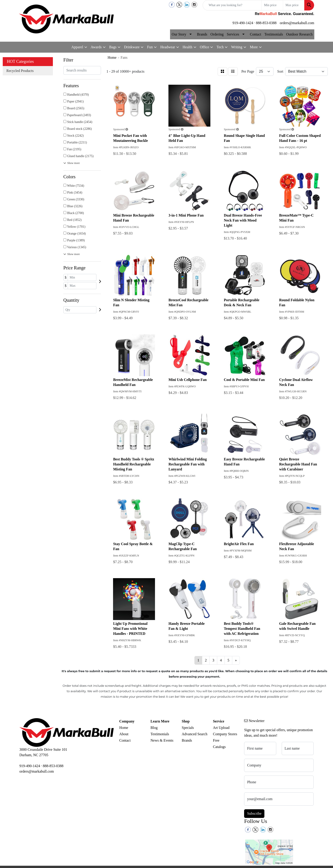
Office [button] (205, 47)
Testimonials (274, 34)
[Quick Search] (232, 5)
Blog (154, 728)
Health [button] (187, 47)
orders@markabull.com (297, 23)
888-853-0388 (266, 23)
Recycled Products (20, 71)
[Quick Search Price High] (294, 5)
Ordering (217, 34)
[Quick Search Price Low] (272, 5)
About (124, 734)
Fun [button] (150, 47)
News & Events (162, 740)
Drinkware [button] (132, 47)
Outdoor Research (299, 34)
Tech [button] (220, 47)
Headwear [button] (168, 47)
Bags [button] (113, 47)
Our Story (179, 34)
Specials (188, 728)
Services (233, 34)
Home (124, 728)
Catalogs (219, 747)
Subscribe (254, 813)
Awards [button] (96, 47)
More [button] (254, 47)
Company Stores (225, 734)
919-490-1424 (243, 23)
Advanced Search (194, 734)
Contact (256, 34)
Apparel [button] (77, 47)
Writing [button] (237, 47)
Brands (202, 34)
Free (216, 740)
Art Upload (221, 728)
